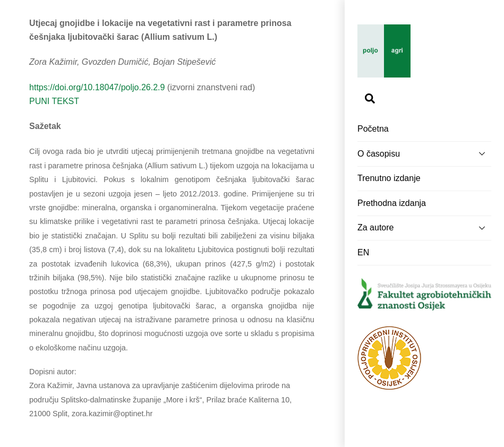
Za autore (424, 228)
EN (363, 252)
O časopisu (424, 153)
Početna (373, 129)
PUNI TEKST (54, 101)
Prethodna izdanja (392, 203)
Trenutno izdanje (389, 178)
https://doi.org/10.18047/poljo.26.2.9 (97, 87)
